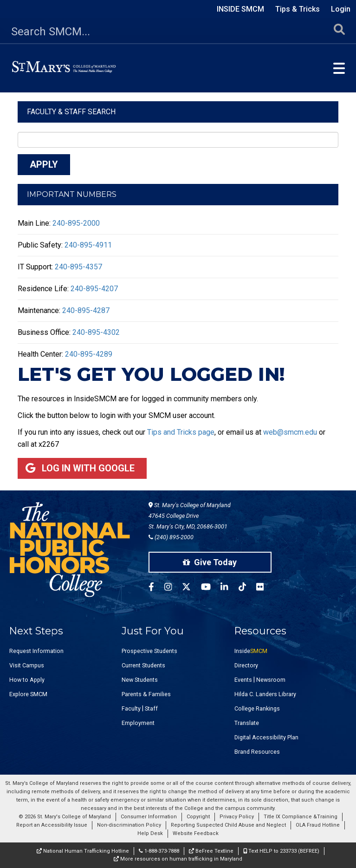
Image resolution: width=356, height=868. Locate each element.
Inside (251, 651)
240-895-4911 (88, 245)
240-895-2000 (76, 223)
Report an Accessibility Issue (52, 825)
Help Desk (150, 833)
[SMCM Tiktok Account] (247, 588)
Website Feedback (196, 833)
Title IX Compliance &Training (301, 817)
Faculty (131, 708)
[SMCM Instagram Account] (173, 588)
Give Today (210, 562)
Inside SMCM (240, 9)
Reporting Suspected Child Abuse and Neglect (228, 825)
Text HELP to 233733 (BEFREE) (281, 851)
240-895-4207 (94, 289)
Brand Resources (257, 752)
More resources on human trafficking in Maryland (178, 859)
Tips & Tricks (298, 9)
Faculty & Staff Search (71, 112)
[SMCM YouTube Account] (211, 588)
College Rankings (257, 708)
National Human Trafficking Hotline (83, 851)
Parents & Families (146, 694)
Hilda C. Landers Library (265, 694)
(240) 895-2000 (171, 537)
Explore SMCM (28, 694)
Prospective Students (149, 651)
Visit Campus (27, 665)
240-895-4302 (96, 332)
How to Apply (27, 680)
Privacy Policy (237, 817)
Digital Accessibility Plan (266, 737)
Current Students (143, 665)
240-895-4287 (86, 310)
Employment (138, 723)
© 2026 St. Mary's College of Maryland (65, 817)
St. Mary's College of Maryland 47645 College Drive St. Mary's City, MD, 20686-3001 (190, 516)
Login (341, 9)
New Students (140, 680)
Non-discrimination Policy (129, 825)
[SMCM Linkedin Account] (229, 588)
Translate (247, 723)
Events (243, 680)
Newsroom (271, 680)
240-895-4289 (89, 354)
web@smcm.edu (290, 432)
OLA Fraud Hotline (318, 825)
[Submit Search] (339, 32)
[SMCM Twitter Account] (191, 588)
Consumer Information (149, 817)
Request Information (36, 651)
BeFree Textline (211, 851)
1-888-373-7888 (159, 851)
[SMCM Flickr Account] (265, 588)
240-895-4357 (78, 267)
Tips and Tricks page (181, 432)
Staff (151, 708)
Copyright (198, 817)
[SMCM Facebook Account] (156, 588)
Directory (246, 665)
